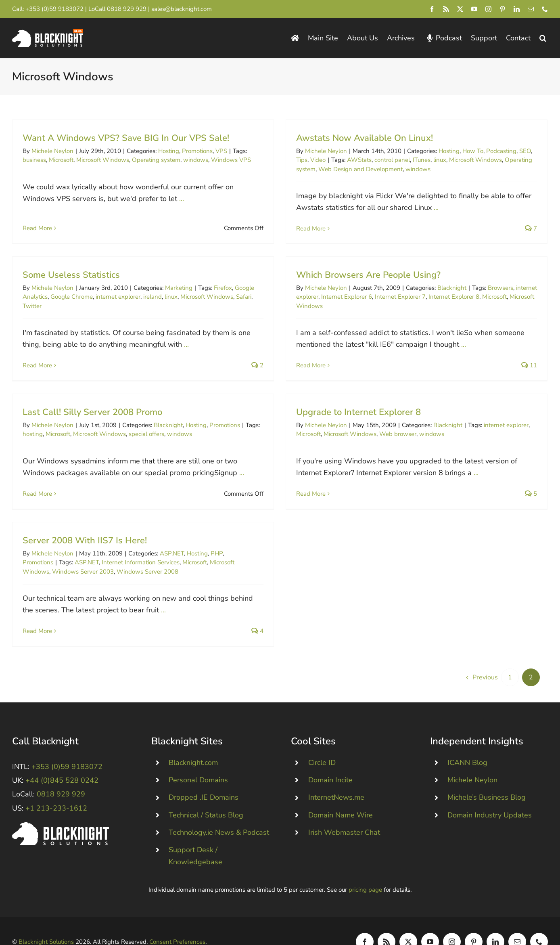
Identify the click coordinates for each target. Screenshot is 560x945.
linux (433, 160)
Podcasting (495, 151)
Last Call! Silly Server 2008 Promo (106, 404)
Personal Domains (198, 763)
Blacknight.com (193, 746)
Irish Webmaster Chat (344, 815)
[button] (543, 38)
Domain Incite (330, 763)
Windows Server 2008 (147, 566)
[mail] (531, 9)
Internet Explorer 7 (380, 300)
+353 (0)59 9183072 (54, 9)
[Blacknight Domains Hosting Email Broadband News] (48, 33)
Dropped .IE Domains (204, 780)
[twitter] (460, 9)
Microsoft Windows (103, 160)
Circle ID (322, 746)
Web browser (405, 427)
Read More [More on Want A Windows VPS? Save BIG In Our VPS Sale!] (37, 219)
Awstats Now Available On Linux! (358, 138)
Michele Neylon (52, 151)
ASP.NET (172, 548)
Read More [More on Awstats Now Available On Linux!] (304, 228)
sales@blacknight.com (182, 9)
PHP (217, 548)
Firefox (250, 278)
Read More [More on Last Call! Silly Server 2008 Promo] (51, 486)
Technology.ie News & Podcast (219, 815)
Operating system (156, 160)
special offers (160, 427)
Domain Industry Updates (490, 798)
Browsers (480, 291)
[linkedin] (517, 9)
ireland (180, 287)
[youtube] (474, 9)
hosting (46, 427)
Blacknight (432, 291)
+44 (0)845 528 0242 (62, 763)
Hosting (169, 151)
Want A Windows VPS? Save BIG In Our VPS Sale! (126, 138)
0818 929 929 (127, 9)
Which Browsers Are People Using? (348, 278)
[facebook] (432, 9)
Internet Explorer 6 (326, 300)
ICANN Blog (467, 746)
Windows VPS (231, 160)
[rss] (446, 9)
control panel (386, 160)
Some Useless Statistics (99, 265)
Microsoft (61, 160)
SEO (519, 151)
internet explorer (145, 287)
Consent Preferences (177, 925)
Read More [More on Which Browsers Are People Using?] (291, 368)
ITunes (415, 160)
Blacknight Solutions (46, 925)
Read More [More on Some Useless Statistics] (65, 355)
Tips (295, 160)
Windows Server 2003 (83, 566)
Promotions (197, 151)
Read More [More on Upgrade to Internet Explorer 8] (318, 486)
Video (311, 160)
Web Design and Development (354, 169)
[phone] (545, 9)
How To (466, 151)
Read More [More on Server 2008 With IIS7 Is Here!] (37, 626)
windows (196, 160)
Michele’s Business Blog (487, 780)
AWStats (353, 160)
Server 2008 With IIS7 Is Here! (85, 535)
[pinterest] (503, 9)
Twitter (60, 296)
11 (509, 368)
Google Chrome (99, 287)
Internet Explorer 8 (434, 300)
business (34, 160)
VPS (221, 151)
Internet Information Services (141, 557)
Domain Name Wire (341, 798)
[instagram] (488, 9)
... (182, 199)
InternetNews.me (336, 780)
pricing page (365, 873)
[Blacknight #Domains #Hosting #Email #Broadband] (61, 809)
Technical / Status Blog (206, 798)
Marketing (206, 278)
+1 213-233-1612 (56, 791)
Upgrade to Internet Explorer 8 (366, 404)
